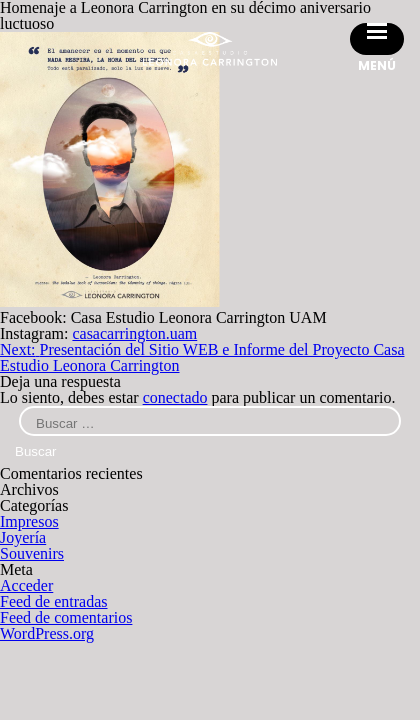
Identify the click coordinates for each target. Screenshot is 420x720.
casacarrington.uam (134, 333)
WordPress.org (47, 633)
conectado (175, 397)
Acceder (26, 585)
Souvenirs (32, 553)
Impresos (29, 521)
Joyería (23, 537)
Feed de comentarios (66, 617)
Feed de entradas (54, 601)
